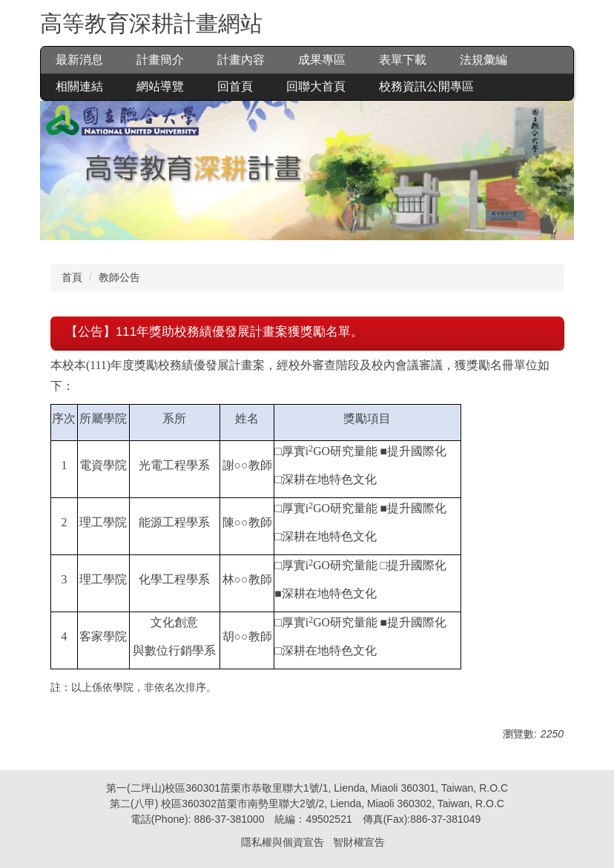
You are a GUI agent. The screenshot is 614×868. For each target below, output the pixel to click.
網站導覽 (160, 86)
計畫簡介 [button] (160, 60)
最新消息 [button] (79, 60)
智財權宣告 (359, 842)
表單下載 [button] (403, 60)
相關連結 (79, 86)
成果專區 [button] (322, 60)
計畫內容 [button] (241, 60)
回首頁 (235, 86)
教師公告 (119, 277)
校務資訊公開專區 (426, 86)
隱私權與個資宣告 (283, 842)
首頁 (72, 277)
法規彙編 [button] (483, 60)
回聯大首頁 (316, 86)
